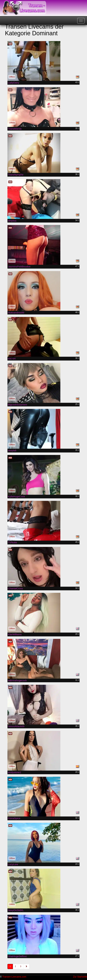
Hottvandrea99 (16, 313)
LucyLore (13, 864)
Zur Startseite (80, 977)
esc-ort (12, 358)
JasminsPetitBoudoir (19, 266)
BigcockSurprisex (18, 405)
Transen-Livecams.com (14, 977)
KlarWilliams (15, 634)
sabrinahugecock (17, 680)
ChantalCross (15, 588)
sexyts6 (12, 450)
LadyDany (14, 83)
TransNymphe (16, 175)
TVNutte (12, 542)
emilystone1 (15, 772)
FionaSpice (14, 818)
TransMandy (15, 129)
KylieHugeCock (16, 496)
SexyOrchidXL (16, 910)
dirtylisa (12, 221)
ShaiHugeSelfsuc (17, 956)
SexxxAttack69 (16, 726)
